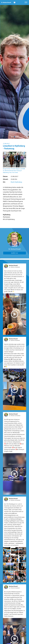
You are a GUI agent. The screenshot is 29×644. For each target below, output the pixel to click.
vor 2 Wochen (12, 416)
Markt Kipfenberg (16, 182)
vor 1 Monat (11, 588)
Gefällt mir (15, 253)
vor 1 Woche (12, 267)
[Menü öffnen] (26, 3)
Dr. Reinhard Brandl (15, 249)
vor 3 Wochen (12, 500)
